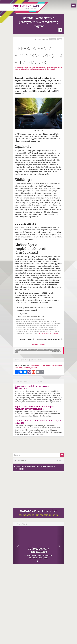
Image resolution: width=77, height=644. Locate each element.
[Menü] (73, 6)
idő (16, 352)
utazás (23, 350)
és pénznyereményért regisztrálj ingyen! (38, 513)
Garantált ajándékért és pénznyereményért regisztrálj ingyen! (38, 22)
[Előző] (17, 545)
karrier (58, 350)
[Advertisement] (38, 489)
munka (29, 350)
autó (47, 350)
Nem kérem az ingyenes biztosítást (30, 317)
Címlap (60, 460)
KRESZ (18, 350)
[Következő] (60, 545)
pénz (34, 350)
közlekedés (41, 350)
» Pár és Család (55, 352)
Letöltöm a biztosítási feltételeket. (48, 334)
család (52, 350)
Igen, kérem (21, 314)
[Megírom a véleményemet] (62, 339)
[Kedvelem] (34, 339)
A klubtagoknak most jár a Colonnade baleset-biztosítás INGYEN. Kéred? (35, 309)
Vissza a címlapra (38, 345)
